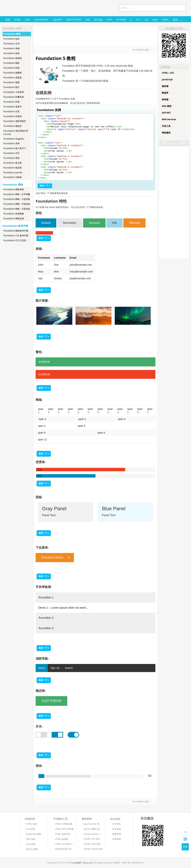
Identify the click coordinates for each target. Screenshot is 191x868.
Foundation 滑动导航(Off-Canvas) (16, 132)
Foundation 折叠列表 (14, 97)
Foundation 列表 (11, 102)
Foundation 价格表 (12, 116)
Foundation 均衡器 (12, 177)
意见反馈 (117, 829)
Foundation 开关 (11, 153)
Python (121, 20)
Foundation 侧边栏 (12, 126)
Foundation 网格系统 (14, 189)
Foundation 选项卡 (12, 107)
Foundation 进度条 (12, 77)
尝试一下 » (45, 186)
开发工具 (166, 126)
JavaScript (41, 20)
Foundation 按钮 (11, 53)
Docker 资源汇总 (92, 829)
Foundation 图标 (11, 63)
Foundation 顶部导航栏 (15, 121)
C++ (139, 20)
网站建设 (166, 133)
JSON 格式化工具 (63, 849)
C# (146, 20)
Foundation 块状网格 (14, 214)
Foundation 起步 (11, 39)
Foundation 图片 (11, 87)
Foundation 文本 (11, 44)
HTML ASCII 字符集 (64, 829)
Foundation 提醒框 (12, 73)
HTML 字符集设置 (64, 824)
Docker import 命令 (93, 849)
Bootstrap (74, 20)
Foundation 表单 (11, 143)
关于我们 (117, 824)
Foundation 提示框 (12, 163)
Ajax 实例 (31, 844)
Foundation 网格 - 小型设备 (17, 199)
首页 (8, 20)
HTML (18, 20)
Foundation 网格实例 (14, 218)
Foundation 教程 (12, 34)
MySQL (99, 20)
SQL (88, 20)
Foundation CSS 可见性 (15, 240)
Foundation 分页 (11, 111)
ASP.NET (166, 113)
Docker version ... (92, 834)
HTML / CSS (168, 73)
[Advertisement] (95, 36)
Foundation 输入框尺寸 (15, 148)
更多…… (178, 20)
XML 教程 (167, 106)
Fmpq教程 (76, 863)
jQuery (57, 20)
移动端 (165, 99)
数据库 (165, 93)
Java (155, 20)
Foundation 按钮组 (12, 58)
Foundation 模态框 (12, 168)
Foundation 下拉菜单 (14, 92)
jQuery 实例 (32, 849)
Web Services (169, 119)
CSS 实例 (30, 829)
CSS (27, 20)
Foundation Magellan (14, 139)
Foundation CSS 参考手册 (16, 236)
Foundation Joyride (13, 173)
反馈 (185, 847)
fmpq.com (88, 863)
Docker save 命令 (92, 844)
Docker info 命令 (92, 839)
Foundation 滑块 (11, 158)
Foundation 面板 (11, 82)
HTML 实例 (31, 824)
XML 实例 (31, 839)
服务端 (165, 86)
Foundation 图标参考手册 (16, 231)
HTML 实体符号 (63, 834)
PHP (109, 20)
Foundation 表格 (11, 48)
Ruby (165, 20)
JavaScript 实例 (33, 834)
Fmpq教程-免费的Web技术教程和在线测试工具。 (28, 8)
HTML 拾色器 (62, 839)
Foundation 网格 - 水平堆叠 (17, 194)
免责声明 (117, 834)
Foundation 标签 (11, 68)
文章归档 (117, 839)
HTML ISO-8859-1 (64, 844)
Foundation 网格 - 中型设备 (17, 204)
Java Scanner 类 (91, 824)
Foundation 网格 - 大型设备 (17, 209)
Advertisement (174, 142)
